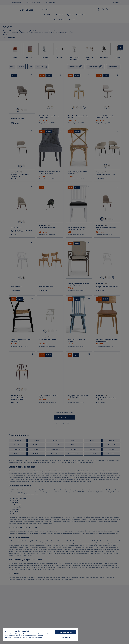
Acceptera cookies (65, 632)
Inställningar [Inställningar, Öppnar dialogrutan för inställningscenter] (65, 637)
